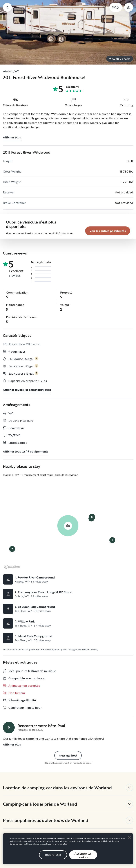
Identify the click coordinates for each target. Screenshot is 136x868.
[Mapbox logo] (12, 559)
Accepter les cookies (83, 855)
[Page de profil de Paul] (9, 720)
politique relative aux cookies (37, 844)
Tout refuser (53, 855)
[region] (68, 849)
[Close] (129, 837)
